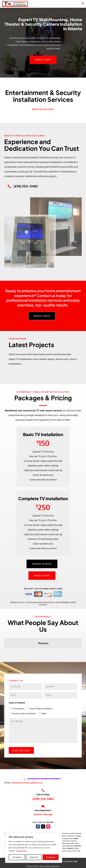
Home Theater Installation (41, 709)
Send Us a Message (43, 821)
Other (44, 713)
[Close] (59, 835)
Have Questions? (43, 817)
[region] (34, 848)
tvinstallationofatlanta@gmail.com (27, 790)
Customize (17, 857)
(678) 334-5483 (43, 806)
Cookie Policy (22, 851)
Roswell (70, 855)
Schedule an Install (42, 564)
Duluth (75, 845)
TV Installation (18, 709)
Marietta (78, 853)
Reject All (34, 857)
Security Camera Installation (24, 713)
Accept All (51, 857)
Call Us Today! (43, 801)
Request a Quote (43, 60)
